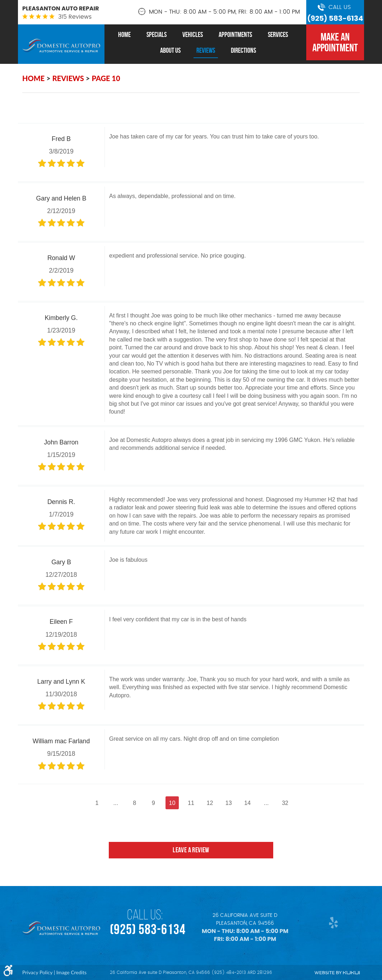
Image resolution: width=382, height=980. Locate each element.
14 (253, 803)
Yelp (332, 922)
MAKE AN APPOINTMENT (335, 42)
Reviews (206, 50)
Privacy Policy (37, 972)
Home (124, 34)
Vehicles (193, 34)
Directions (243, 50)
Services (278, 34)
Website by (337, 973)
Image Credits (71, 972)
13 (232, 803)
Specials (157, 34)
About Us (170, 50)
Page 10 (106, 78)
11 (191, 803)
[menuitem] (124, 34)
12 (211, 803)
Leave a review (191, 857)
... (109, 803)
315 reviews (75, 17)
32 (294, 803)
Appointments (235, 34)
